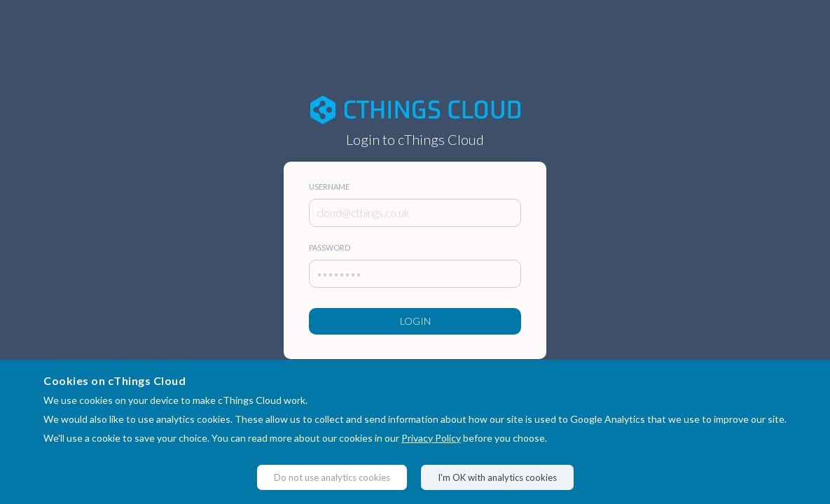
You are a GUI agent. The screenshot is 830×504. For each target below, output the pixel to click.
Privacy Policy (431, 438)
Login (415, 321)
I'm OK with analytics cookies (497, 477)
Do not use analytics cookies (332, 477)
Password (330, 247)
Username (329, 187)
